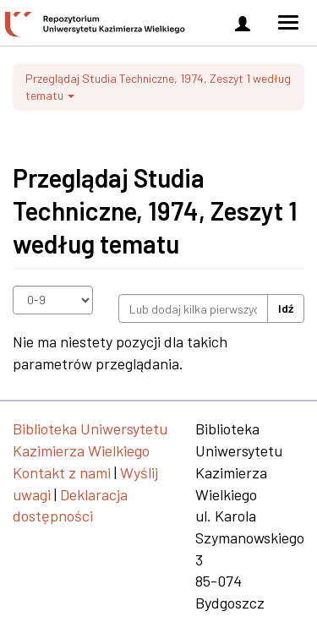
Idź (286, 308)
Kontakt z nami (62, 472)
